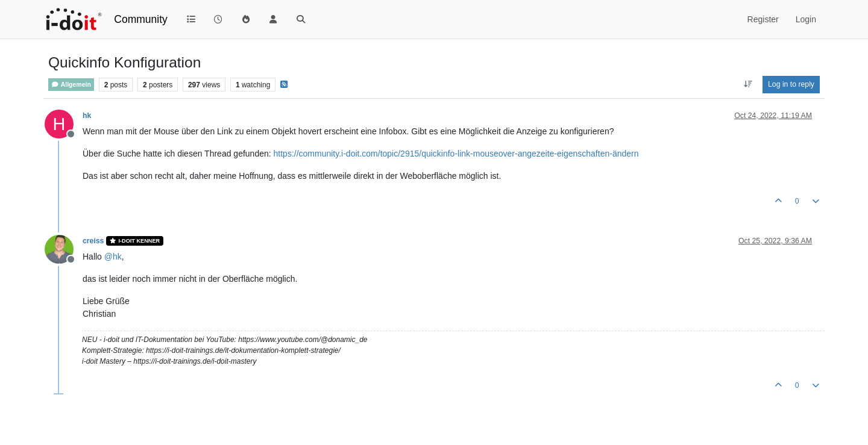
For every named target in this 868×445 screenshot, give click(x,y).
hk (87, 116)
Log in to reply (791, 84)
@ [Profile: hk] (113, 257)
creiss (93, 241)
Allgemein (71, 85)
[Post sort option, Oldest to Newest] (748, 84)
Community (141, 19)
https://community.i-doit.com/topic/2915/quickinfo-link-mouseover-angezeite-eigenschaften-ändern (456, 154)
